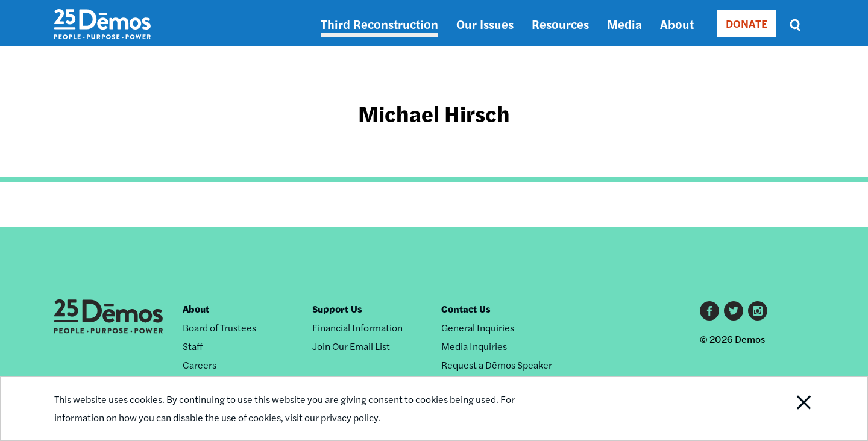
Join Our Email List (351, 346)
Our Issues (485, 24)
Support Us (337, 309)
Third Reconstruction (379, 24)
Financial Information (357, 327)
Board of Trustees (219, 327)
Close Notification (789, 408)
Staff (193, 346)
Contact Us (466, 309)
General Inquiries (478, 327)
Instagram (758, 311)
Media (624, 24)
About (677, 24)
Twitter (734, 311)
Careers (200, 365)
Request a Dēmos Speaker (497, 365)
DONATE (747, 23)
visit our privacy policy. (333, 417)
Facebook (709, 311)
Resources (560, 24)
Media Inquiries (474, 346)
